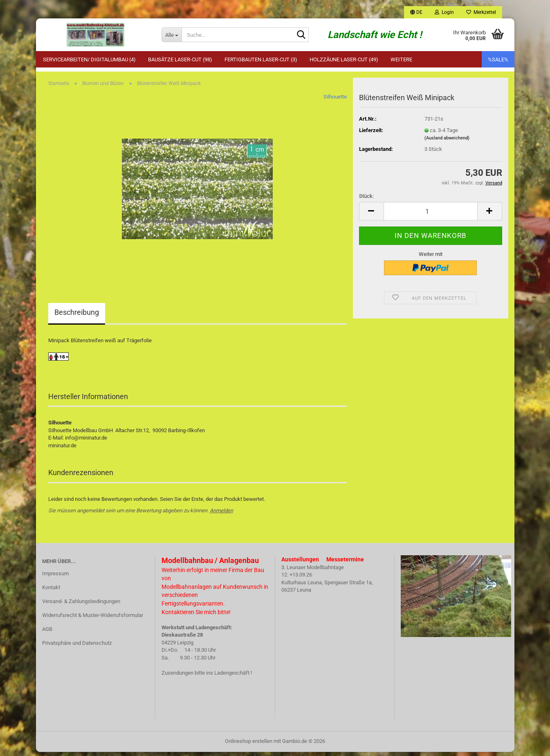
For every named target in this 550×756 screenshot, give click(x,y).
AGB (47, 633)
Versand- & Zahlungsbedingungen (81, 605)
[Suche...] (172, 35)
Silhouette (335, 101)
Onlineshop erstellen (249, 745)
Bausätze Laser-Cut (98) (180, 59)
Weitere (401, 59)
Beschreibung (77, 317)
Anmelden (221, 515)
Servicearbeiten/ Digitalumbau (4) (89, 59)
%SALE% (498, 59)
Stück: (366, 200)
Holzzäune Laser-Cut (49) (344, 59)
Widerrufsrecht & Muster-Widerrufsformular (93, 619)
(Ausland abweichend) (447, 142)
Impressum (55, 578)
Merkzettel (481, 12)
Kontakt (51, 591)
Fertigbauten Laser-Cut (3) (261, 59)
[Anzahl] (431, 215)
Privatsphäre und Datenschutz (77, 647)
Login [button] (444, 12)
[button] (416, 12)
